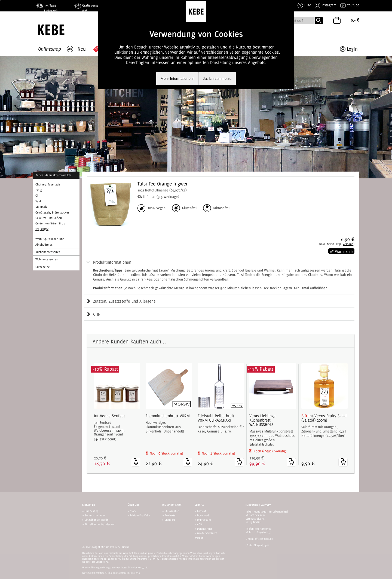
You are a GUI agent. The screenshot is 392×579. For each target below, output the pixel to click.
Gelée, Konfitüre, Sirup (50, 223)
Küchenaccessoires (48, 252)
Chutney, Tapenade (48, 184)
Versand (348, 244)
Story (133, 511)
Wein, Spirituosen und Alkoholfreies (50, 242)
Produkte (170, 515)
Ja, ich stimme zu (217, 79)
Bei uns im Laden (95, 515)
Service (199, 505)
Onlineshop (92, 511)
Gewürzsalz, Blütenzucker (52, 212)
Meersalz (41, 207)
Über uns (134, 505)
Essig (39, 190)
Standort (170, 520)
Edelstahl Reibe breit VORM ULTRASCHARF (216, 418)
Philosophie (172, 511)
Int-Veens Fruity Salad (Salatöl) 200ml (324, 418)
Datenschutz (205, 529)
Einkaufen (89, 505)
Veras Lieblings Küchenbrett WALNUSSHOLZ (262, 420)
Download (203, 515)
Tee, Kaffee (42, 229)
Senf (38, 201)
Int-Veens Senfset (109, 416)
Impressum (204, 520)
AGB (200, 524)
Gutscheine (43, 267)
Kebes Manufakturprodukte (53, 175)
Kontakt (201, 511)
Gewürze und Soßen (49, 218)
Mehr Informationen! (177, 79)
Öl (37, 196)
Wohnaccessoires (47, 259)
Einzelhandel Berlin (97, 520)
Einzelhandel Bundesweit (100, 524)
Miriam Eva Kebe (140, 515)
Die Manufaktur (172, 505)
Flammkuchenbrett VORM (168, 416)
